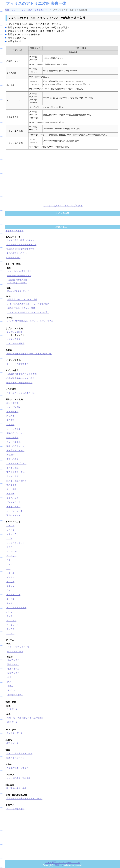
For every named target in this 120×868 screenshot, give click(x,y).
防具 (9, 682)
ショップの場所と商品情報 (18, 778)
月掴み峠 (10, 455)
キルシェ (10, 586)
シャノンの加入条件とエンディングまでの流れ (28, 312)
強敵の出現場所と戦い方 (18, 291)
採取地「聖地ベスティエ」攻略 (21, 308)
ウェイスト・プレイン (16, 463)
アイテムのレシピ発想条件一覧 (20, 393)
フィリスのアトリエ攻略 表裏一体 (36, 3)
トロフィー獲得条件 (15, 809)
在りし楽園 (11, 489)
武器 (9, 677)
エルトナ (10, 494)
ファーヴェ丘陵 (13, 407)
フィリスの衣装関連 (15, 343)
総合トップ (10, 10)
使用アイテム (13, 669)
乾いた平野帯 (12, 403)
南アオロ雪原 (12, 468)
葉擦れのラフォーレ (15, 446)
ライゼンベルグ (13, 507)
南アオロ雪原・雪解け (16, 472)
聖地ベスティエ (13, 515)
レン (8, 569)
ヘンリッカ (11, 620)
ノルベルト (11, 573)
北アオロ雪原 (12, 476)
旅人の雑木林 (12, 412)
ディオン (10, 577)
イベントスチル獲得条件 (17, 364)
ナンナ (9, 616)
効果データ (12, 709)
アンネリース (12, 625)
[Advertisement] (32, 177)
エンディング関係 (14, 332)
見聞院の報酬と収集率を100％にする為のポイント (29, 354)
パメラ (9, 612)
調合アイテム (13, 664)
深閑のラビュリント (15, 433)
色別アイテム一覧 (15, 652)
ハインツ (10, 564)
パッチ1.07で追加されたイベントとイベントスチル (30, 321)
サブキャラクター (14, 339)
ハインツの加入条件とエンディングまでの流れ (28, 304)
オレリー (10, 582)
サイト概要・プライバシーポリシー (62, 862)
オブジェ (11, 690)
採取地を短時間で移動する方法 (20, 249)
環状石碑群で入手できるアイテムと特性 (24, 799)
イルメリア (11, 534)
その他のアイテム (15, 695)
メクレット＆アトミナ (16, 608)
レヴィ (9, 538)
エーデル (10, 599)
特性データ (12, 722)
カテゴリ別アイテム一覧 (18, 647)
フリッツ (10, 633)
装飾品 (10, 686)
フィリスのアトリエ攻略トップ (34, 10)
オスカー (10, 547)
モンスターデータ (14, 733)
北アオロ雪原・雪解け (16, 481)
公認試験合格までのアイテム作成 (21, 374)
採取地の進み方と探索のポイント (21, 245)
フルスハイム (12, 498)
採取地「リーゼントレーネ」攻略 (22, 299)
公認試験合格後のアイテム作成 (20, 378)
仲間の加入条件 (13, 258)
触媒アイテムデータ (15, 758)
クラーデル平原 (13, 442)
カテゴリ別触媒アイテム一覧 (19, 753)
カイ (8, 590)
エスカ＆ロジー (13, 595)
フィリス (10, 525)
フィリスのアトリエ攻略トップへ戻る (63, 206)
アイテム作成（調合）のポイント (21, 240)
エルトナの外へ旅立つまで (19, 271)
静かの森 (10, 416)
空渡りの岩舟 (12, 459)
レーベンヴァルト (14, 429)
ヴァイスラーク (13, 502)
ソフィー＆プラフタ (15, 543)
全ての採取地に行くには (17, 253)
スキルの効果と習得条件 (17, 768)
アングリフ (11, 556)
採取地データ (12, 743)
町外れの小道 (12, 438)
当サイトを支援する (15, 231)
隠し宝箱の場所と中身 (16, 788)
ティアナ (10, 629)
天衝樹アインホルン (15, 451)
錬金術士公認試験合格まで (19, 276)
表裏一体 (59, 865)
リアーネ (10, 530)
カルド (9, 560)
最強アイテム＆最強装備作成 (19, 383)
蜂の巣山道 (11, 485)
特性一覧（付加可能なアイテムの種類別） (26, 718)
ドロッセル (11, 551)
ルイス (9, 603)
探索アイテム (13, 673)
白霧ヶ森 (10, 425)
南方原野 (10, 420)
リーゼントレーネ (14, 511)
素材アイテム (13, 660)
